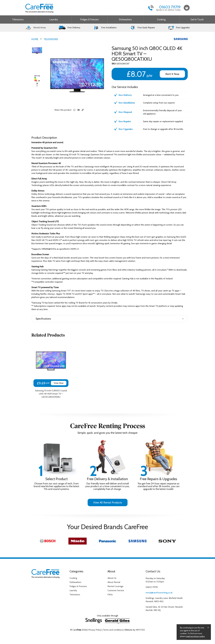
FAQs (110, 595)
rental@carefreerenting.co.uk (159, 593)
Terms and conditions (113, 630)
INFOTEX (140, 630)
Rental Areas (36, 28)
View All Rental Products (108, 502)
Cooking (161, 19)
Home (35, 39)
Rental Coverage (115, 586)
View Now (59, 383)
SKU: (114, 64)
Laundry (54, 19)
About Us (112, 578)
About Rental (114, 582)
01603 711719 (170, 7)
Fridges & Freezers (90, 19)
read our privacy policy (195, 636)
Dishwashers (125, 19)
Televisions (18, 19)
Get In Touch (197, 19)
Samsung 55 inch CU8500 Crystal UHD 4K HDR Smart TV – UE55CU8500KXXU (51, 394)
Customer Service (116, 590)
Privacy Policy (95, 630)
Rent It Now (172, 74)
